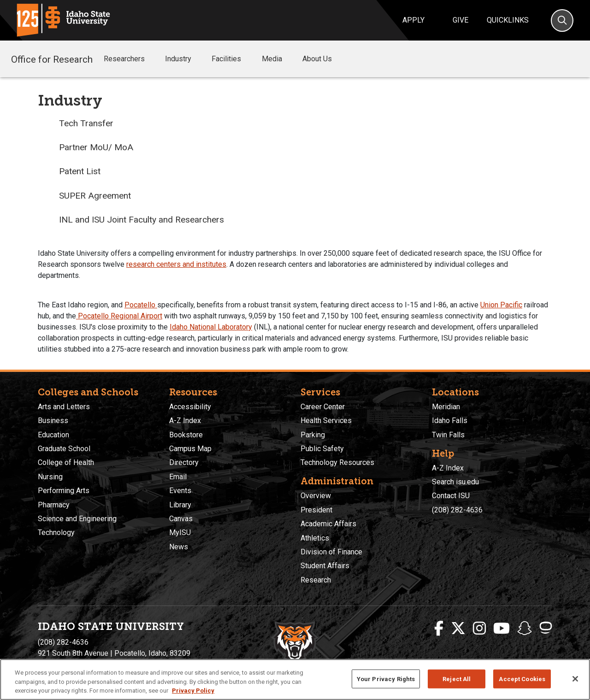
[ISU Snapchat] (525, 629)
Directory (184, 462)
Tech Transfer (86, 123)
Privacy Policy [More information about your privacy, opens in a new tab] (193, 691)
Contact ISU (451, 496)
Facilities (233, 59)
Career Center (323, 407)
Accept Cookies (522, 679)
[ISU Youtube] (501, 629)
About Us (324, 59)
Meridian (446, 407)
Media (278, 59)
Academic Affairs (328, 524)
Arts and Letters (64, 407)
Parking (313, 435)
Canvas (181, 519)
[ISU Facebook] (439, 629)
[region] (295, 679)
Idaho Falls (450, 421)
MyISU (180, 532)
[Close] (575, 679)
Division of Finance (331, 552)
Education (53, 435)
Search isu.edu (455, 482)
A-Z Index (185, 421)
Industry (185, 59)
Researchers (131, 59)
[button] (152, 59)
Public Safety (322, 449)
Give (460, 20)
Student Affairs (325, 566)
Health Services (326, 421)
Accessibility (190, 407)
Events (180, 491)
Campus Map (190, 449)
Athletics (315, 538)
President (316, 510)
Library (180, 505)
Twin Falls (448, 435)
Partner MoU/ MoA (96, 147)
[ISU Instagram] (479, 629)
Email (178, 477)
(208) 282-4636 (457, 510)
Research (316, 580)
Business (53, 421)
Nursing (50, 477)
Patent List (80, 171)
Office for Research (52, 59)
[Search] (562, 21)
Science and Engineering (77, 519)
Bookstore (186, 435)
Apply (413, 20)
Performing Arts (64, 491)
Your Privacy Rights (386, 679)
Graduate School (64, 449)
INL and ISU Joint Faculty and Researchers (142, 220)
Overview (316, 496)
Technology (56, 532)
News (179, 547)
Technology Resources (337, 462)
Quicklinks (508, 20)
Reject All (457, 679)
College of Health (66, 462)
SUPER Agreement (95, 196)
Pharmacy (54, 505)
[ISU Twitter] (458, 629)
